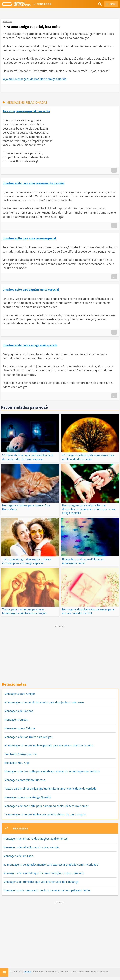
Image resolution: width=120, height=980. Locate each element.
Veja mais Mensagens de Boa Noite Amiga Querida (34, 79)
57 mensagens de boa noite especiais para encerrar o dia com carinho (49, 745)
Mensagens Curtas (16, 720)
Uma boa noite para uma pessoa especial (29, 238)
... (114, 170)
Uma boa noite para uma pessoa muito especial (34, 183)
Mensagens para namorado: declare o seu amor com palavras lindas (47, 890)
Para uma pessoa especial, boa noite (26, 111)
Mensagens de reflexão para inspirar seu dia (31, 847)
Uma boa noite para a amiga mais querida (30, 345)
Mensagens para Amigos (20, 694)
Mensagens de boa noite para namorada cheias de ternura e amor (46, 806)
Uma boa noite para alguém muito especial (31, 290)
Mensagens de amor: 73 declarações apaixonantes (35, 839)
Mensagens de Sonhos (19, 711)
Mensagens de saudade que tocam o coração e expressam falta (44, 873)
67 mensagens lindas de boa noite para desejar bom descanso (44, 702)
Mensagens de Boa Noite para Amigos (29, 737)
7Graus (28, 972)
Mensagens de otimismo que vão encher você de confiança (41, 882)
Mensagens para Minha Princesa (25, 780)
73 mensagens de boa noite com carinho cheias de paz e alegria (45, 814)
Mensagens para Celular (20, 728)
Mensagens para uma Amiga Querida (28, 797)
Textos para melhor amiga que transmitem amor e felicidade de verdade (50, 789)
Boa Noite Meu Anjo (17, 763)
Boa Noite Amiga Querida (20, 754)
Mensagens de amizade (18, 856)
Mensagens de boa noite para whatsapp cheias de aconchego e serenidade (52, 771)
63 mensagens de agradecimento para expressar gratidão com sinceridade (51, 864)
